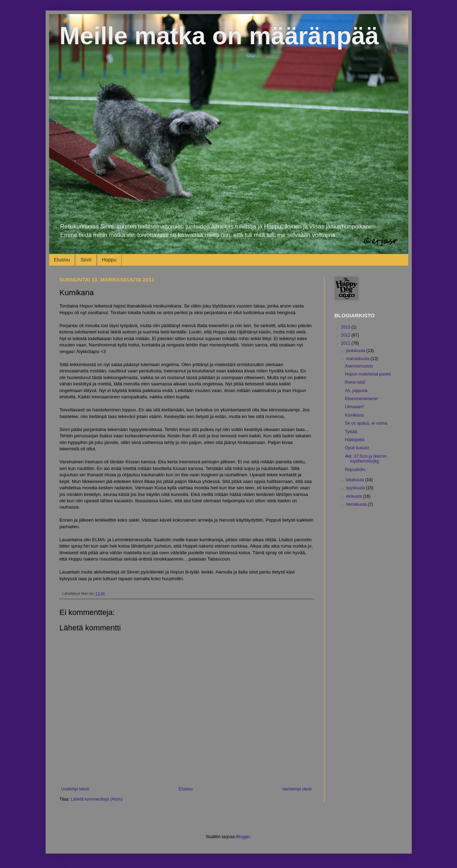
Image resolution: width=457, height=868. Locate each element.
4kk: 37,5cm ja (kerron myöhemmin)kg (366, 459)
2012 (346, 335)
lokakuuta (355, 480)
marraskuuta (358, 359)
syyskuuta (356, 488)
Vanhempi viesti (297, 789)
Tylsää (351, 432)
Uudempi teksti (75, 789)
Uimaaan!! (354, 407)
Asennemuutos (359, 366)
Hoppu (109, 260)
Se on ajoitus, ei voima (366, 423)
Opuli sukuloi (357, 448)
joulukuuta (356, 351)
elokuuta (354, 496)
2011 (346, 343)
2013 (346, 327)
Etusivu (62, 260)
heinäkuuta (357, 504)
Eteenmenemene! (361, 399)
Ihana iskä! (355, 382)
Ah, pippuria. (357, 391)
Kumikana (354, 415)
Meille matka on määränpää (219, 36)
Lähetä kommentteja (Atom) (97, 799)
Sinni (86, 260)
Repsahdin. (355, 470)
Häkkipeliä (354, 440)
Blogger (243, 837)
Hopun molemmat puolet (368, 374)
